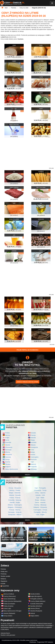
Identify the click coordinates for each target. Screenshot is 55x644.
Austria (33, 454)
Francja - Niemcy (15, 510)
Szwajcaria (34, 447)
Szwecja (8, 457)
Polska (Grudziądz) (9, 604)
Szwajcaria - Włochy (15, 515)
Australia (33, 442)
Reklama (3, 579)
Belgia (33, 452)
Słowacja (34, 469)
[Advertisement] (27, 358)
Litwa (32, 450)
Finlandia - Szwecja (15, 500)
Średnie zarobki (5, 576)
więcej (27, 475)
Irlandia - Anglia (15, 502)
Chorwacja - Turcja (40, 490)
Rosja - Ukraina (40, 500)
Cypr (32, 462)
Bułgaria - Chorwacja (15, 507)
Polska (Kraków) (8, 606)
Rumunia (34, 459)
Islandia (33, 438)
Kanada (33, 433)
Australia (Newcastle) (37, 604)
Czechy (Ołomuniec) (10, 596)
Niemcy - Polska (15, 490)
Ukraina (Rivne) (35, 608)
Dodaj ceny (4, 571)
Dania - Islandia (40, 502)
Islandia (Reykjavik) (36, 611)
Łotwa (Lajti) (7, 608)
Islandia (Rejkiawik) (9, 613)
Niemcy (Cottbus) (9, 594)
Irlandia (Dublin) (35, 594)
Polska (7, 433)
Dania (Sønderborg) (10, 599)
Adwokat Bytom (5, 633)
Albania (33, 445)
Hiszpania (8, 454)
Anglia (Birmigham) (36, 596)
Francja (33, 435)
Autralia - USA (40, 495)
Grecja (7, 459)
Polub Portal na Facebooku (27, 350)
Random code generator (8, 635)
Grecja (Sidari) (8, 616)
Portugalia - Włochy (40, 512)
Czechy (8, 462)
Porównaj (3, 574)
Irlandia (8, 445)
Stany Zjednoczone (12, 469)
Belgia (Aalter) (35, 616)
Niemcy (8, 435)
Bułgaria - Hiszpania (40, 507)
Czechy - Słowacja (40, 505)
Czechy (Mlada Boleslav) (38, 601)
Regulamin (4, 581)
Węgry (33, 440)
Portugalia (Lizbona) (36, 599)
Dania (7, 440)
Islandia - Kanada (15, 495)
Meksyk (33, 613)
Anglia (7, 438)
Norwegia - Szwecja (15, 512)
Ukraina (8, 464)
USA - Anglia (40, 515)
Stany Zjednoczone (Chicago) (12, 611)
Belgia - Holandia (15, 493)
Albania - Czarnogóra (15, 505)
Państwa (3, 569)
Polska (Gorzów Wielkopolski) (12, 601)
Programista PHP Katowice (45, 642)
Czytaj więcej (5, 629)
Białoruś (33, 464)
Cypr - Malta (40, 498)
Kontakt (3, 584)
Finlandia (34, 467)
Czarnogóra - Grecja (40, 510)
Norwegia (8, 450)
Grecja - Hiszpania (15, 488)
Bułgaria (8, 467)
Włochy (8, 452)
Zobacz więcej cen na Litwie (27, 382)
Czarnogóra (34, 457)
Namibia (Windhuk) (36, 606)
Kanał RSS (5, 586)
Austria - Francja (15, 498)
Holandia (8, 442)
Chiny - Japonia (40, 493)
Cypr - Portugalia (40, 488)
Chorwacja (9, 447)
